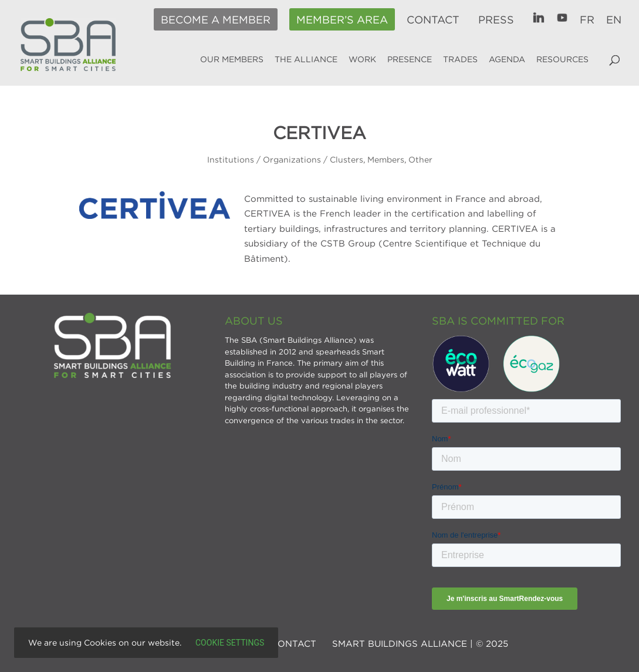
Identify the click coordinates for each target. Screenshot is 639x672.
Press (496, 20)
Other (420, 159)
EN (614, 20)
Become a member (216, 20)
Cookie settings (230, 643)
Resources (562, 59)
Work (362, 59)
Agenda (507, 59)
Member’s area (342, 20)
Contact (433, 20)
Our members (232, 59)
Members (386, 159)
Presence (410, 59)
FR (587, 20)
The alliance (306, 59)
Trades (460, 59)
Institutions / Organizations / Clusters (285, 159)
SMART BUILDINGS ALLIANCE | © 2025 (420, 643)
